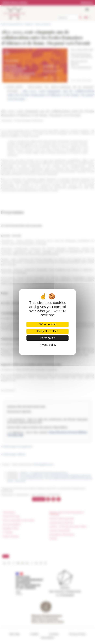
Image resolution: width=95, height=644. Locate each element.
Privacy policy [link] (47, 345)
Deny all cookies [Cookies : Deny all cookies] (47, 331)
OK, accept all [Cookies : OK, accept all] (48, 324)
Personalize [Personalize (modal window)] (47, 338)
